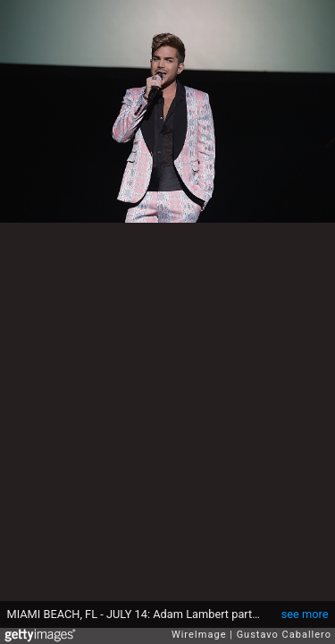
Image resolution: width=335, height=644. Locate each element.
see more (305, 614)
